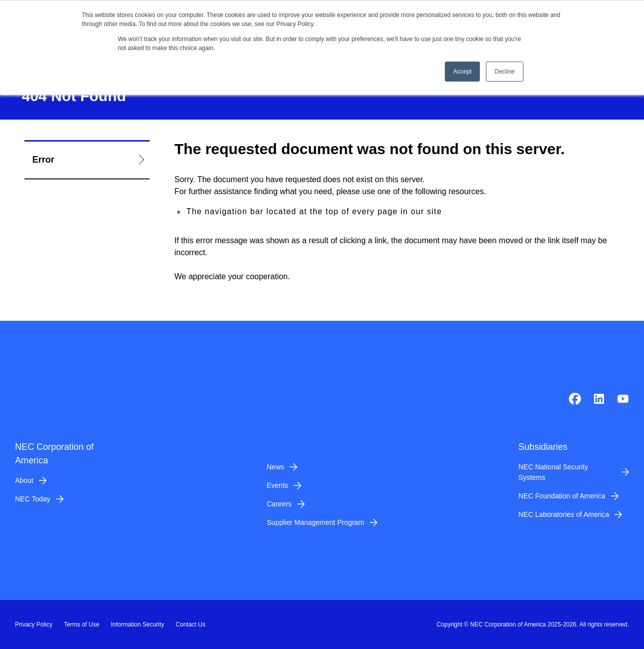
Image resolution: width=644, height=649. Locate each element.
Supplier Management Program (315, 522)
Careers (279, 504)
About (24, 480)
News (275, 467)
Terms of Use (82, 624)
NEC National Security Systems (553, 472)
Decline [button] (504, 72)
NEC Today (33, 499)
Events (277, 485)
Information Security (137, 624)
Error (44, 160)
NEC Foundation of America (562, 496)
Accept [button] (463, 72)
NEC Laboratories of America (564, 514)
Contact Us (190, 624)
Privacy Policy (34, 624)
